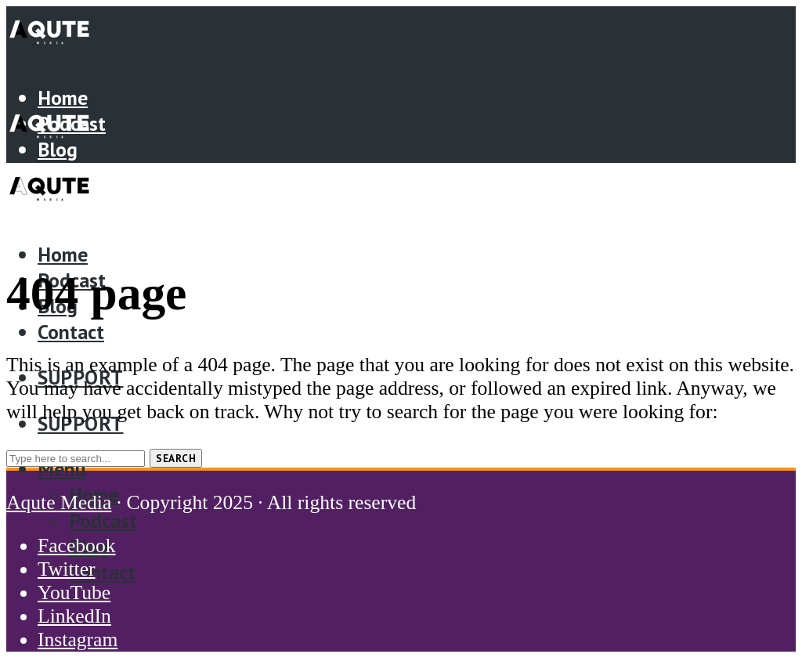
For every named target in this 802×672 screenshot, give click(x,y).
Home (63, 98)
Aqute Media (59, 502)
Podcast (103, 520)
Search (176, 458)
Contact (71, 332)
